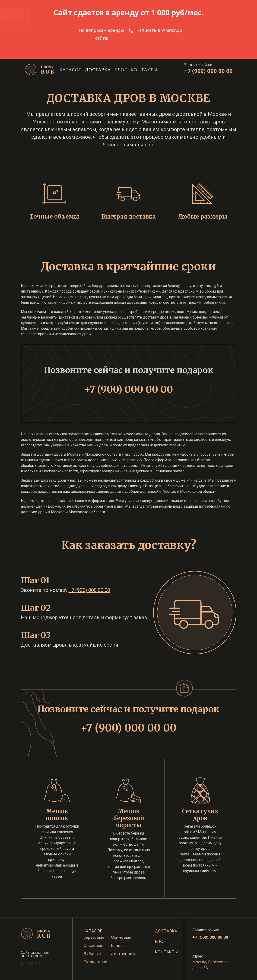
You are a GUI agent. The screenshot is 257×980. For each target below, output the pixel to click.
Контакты (144, 70)
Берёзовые (94, 937)
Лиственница (124, 953)
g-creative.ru (32, 963)
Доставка (98, 70)
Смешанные (95, 962)
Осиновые (121, 937)
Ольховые (93, 945)
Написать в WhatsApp (159, 30)
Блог (121, 70)
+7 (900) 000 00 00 (208, 71)
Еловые (118, 945)
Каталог (70, 70)
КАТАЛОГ (93, 931)
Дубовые (92, 953)
